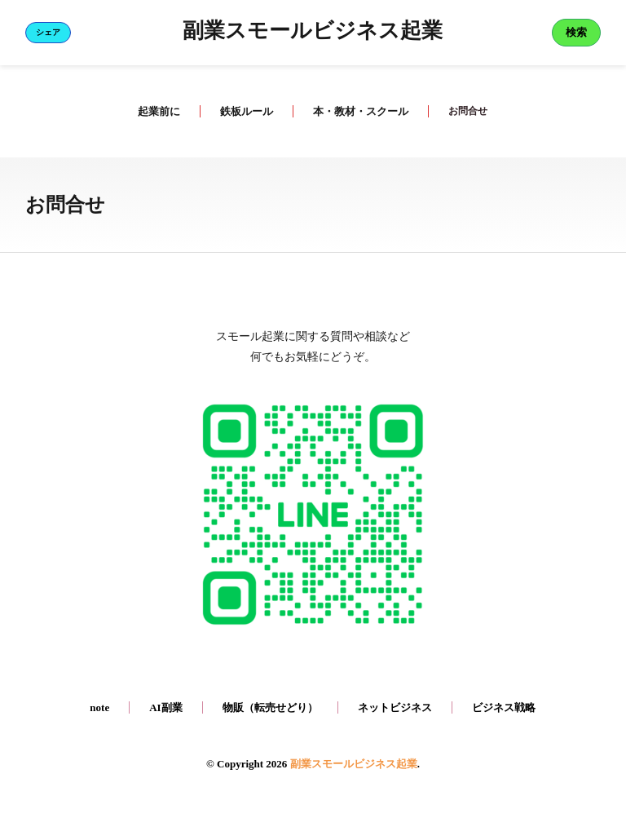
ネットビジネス (395, 707)
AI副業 (165, 707)
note (99, 707)
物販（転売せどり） (270, 707)
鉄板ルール (245, 111)
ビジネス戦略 (504, 707)
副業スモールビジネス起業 (313, 33)
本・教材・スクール (359, 111)
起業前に (157, 111)
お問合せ (468, 111)
